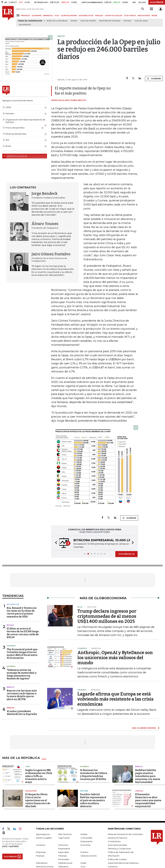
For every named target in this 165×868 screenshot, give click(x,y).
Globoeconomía (89, 856)
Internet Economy (45, 867)
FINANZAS (25, 16)
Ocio (83, 867)
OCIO (57, 16)
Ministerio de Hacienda (110, 21)
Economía (85, 845)
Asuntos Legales (44, 838)
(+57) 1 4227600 (10, 846)
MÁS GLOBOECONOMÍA (144, 728)
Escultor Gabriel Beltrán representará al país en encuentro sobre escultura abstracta (93, 800)
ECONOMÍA (37, 16)
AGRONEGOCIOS (86, 16)
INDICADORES (144, 16)
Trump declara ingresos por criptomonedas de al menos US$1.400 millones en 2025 (107, 616)
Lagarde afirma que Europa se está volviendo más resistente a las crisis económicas (115, 699)
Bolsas (10, 625)
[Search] (143, 9)
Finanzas (40, 856)
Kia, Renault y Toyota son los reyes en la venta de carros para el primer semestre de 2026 (22, 612)
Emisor (74, 21)
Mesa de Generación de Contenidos (125, 834)
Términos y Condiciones (119, 849)
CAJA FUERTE (130, 16)
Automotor (13, 604)
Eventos (84, 852)
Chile (28, 766)
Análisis (11, 708)
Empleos (127, 21)
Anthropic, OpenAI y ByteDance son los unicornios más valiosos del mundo (115, 658)
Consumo (41, 845)
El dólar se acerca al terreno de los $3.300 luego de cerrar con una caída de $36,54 (23, 633)
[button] (55, 543)
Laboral (139, 791)
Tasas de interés (88, 21)
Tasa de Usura (141, 21)
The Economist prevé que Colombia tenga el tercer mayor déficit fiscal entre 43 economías (22, 654)
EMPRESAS (48, 16)
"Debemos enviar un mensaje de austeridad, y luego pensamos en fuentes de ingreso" (22, 674)
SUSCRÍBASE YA (126, 554)
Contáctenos (114, 841)
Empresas (41, 852)
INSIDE (154, 16)
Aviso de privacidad (117, 845)
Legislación (31, 791)
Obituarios (63, 867)
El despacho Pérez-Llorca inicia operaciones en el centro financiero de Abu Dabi (38, 800)
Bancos (10, 687)
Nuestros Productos (117, 838)
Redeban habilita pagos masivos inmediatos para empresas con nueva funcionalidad (148, 776)
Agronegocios (43, 834)
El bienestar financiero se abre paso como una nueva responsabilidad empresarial (148, 800)
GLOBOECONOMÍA (69, 16)
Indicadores (42, 863)
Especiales (63, 852)
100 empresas (25, 25)
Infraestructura (65, 863)
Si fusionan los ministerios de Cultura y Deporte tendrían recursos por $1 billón (94, 775)
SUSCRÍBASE (157, 2)
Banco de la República (57, 21)
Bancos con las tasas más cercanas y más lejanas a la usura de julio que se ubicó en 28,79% (22, 695)
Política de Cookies (117, 859)
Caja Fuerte (64, 838)
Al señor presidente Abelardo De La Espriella (22, 713)
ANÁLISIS (99, 16)
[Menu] (18, 15)
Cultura (84, 791)
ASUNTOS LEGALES (114, 16)
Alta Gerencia (65, 834)
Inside (83, 863)
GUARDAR (154, 78)
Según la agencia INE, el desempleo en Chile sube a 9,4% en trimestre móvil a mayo (39, 776)
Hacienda (11, 646)
